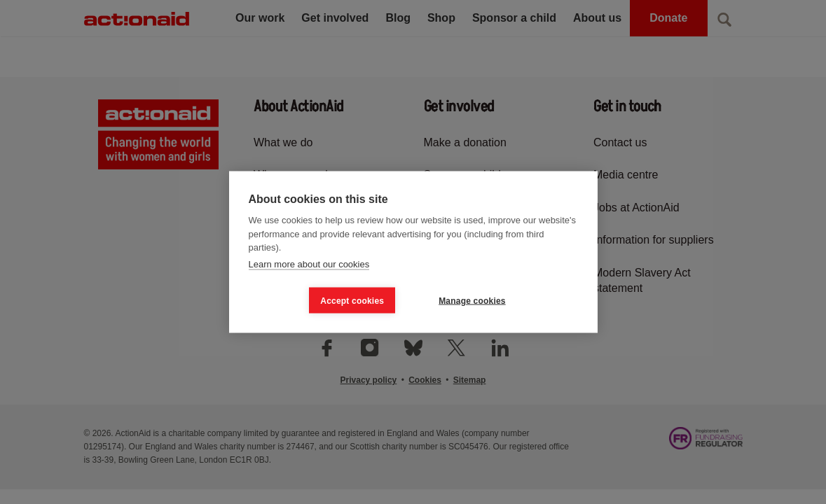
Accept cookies (352, 300)
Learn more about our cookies (309, 264)
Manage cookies (472, 300)
